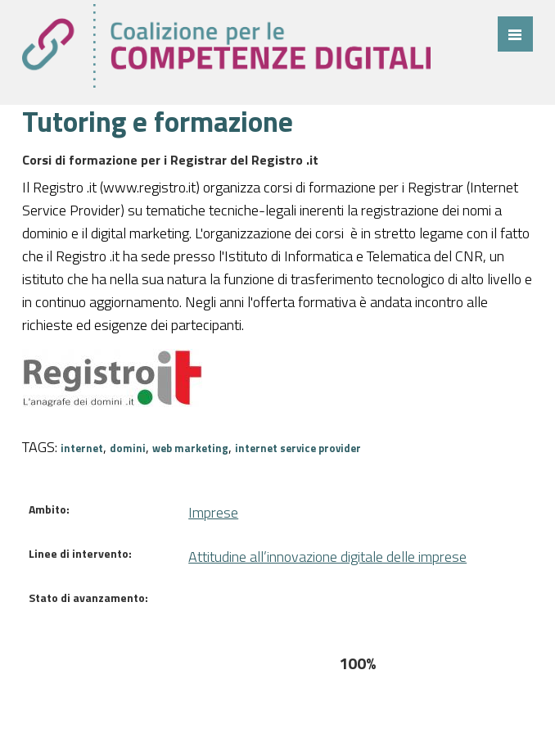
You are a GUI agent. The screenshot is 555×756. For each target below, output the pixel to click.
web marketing (190, 448)
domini (128, 448)
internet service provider (298, 448)
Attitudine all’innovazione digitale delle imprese (327, 557)
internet (82, 448)
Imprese (213, 512)
